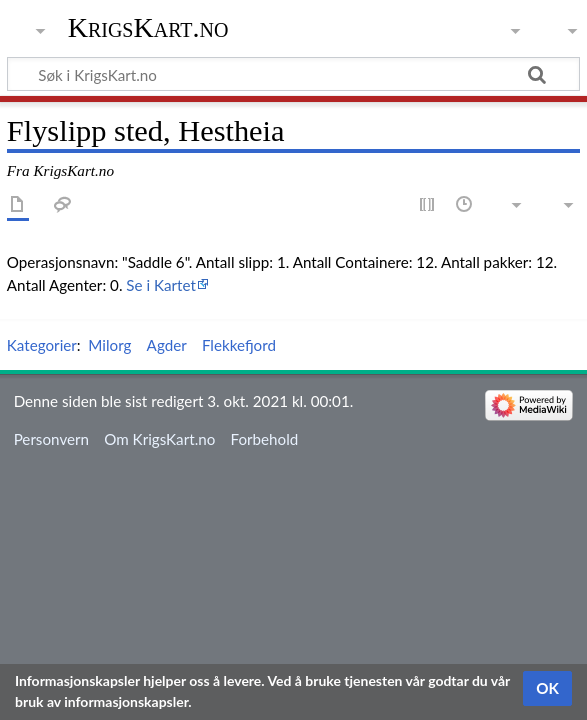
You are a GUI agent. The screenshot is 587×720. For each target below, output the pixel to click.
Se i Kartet (161, 285)
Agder (167, 345)
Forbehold (265, 439)
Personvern (51, 439)
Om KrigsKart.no (159, 439)
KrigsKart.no (148, 27)
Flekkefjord (239, 345)
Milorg (109, 345)
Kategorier (42, 345)
